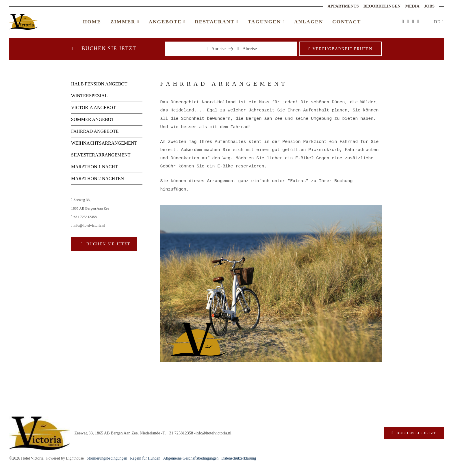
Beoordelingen (382, 6)
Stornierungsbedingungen (107, 458)
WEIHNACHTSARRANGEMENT (104, 143)
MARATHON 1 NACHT (94, 167)
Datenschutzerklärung (239, 458)
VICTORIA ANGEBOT (93, 108)
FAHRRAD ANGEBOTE (95, 131)
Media (412, 6)
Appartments (343, 6)
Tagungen (266, 22)
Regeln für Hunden (145, 458)
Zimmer (125, 22)
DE (438, 22)
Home (92, 22)
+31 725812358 (84, 217)
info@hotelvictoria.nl (88, 225)
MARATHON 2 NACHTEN (98, 179)
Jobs (429, 6)
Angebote (167, 22)
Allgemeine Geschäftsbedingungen (191, 458)
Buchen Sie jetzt (108, 244)
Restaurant (217, 22)
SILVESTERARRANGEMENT (101, 155)
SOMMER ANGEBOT (93, 119)
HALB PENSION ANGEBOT (99, 84)
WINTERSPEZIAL (89, 96)
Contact (347, 22)
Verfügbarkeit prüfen (342, 49)
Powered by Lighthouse (65, 458)
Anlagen (309, 22)
